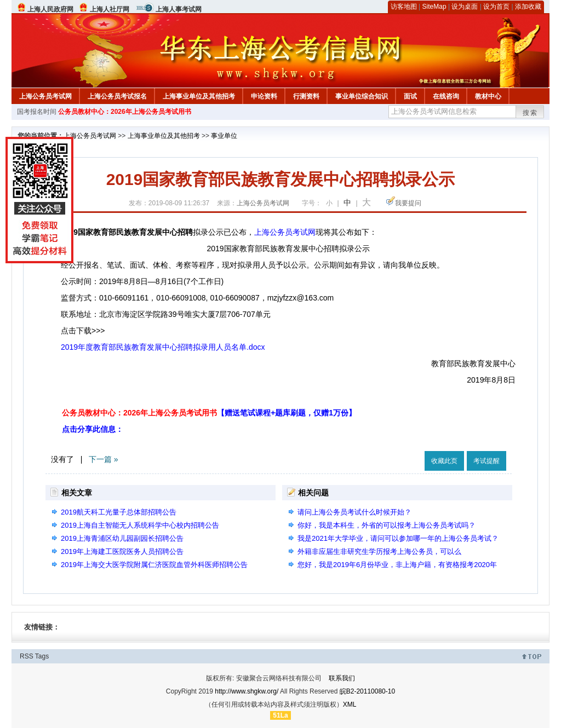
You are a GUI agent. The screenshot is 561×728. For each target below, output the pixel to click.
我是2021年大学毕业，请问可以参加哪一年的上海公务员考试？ (398, 538)
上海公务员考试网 (45, 96)
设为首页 (496, 7)
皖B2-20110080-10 (367, 691)
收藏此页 (444, 461)
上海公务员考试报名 (117, 96)
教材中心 (488, 96)
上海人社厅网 (110, 9)
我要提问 (408, 203)
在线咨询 (446, 96)
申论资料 (264, 96)
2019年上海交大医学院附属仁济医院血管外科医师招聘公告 (154, 565)
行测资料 (306, 96)
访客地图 (404, 7)
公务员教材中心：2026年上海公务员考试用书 (125, 112)
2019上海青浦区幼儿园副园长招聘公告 (122, 538)
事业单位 (224, 136)
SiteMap (434, 7)
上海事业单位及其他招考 (199, 96)
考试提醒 (486, 461)
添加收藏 (528, 7)
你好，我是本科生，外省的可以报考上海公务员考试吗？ (387, 525)
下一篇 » (104, 459)
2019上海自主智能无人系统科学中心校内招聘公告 (140, 525)
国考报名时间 (37, 112)
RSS (27, 656)
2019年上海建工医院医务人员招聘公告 (122, 551)
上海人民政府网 (50, 9)
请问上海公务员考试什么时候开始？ (354, 512)
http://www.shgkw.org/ (247, 691)
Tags (42, 656)
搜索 (530, 113)
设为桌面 (465, 7)
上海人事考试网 (179, 9)
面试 (410, 96)
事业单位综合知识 (362, 96)
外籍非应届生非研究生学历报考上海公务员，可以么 (379, 551)
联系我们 (342, 678)
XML (350, 704)
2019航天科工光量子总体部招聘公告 (119, 512)
